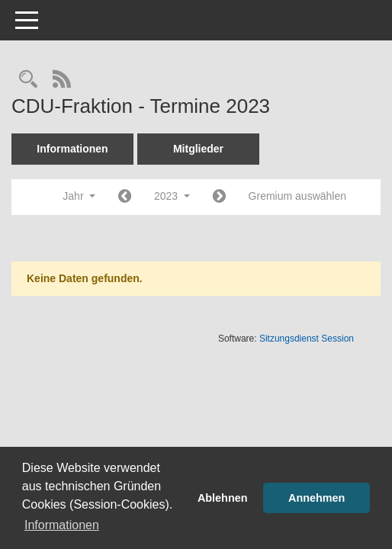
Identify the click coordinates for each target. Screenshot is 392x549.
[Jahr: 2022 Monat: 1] (125, 197)
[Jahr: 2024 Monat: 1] (219, 197)
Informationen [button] (62, 525)
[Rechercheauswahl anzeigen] (28, 80)
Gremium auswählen (297, 196)
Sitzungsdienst (307, 339)
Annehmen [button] (316, 498)
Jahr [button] (79, 196)
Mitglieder (198, 149)
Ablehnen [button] (223, 498)
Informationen (72, 149)
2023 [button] (172, 196)
